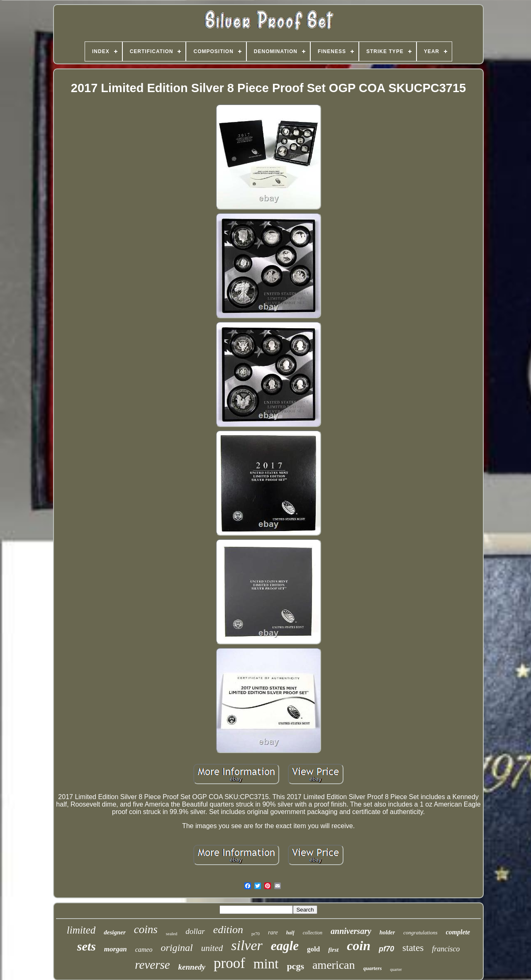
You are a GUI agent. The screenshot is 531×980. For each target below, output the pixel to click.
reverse (152, 965)
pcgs (295, 966)
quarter (396, 969)
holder (387, 932)
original (177, 948)
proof (229, 963)
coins (146, 929)
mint (266, 964)
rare (273, 932)
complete (458, 932)
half (290, 933)
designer (115, 932)
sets (86, 946)
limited (81, 930)
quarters (373, 968)
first (333, 950)
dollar (195, 931)
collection (313, 933)
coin (359, 946)
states (413, 948)
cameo (144, 950)
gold (313, 949)
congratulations (420, 932)
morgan (116, 949)
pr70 (256, 934)
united (212, 948)
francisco (446, 949)
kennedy (192, 967)
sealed (172, 934)
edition (228, 930)
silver (247, 945)
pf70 (386, 949)
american (334, 965)
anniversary (351, 931)
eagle (285, 946)
